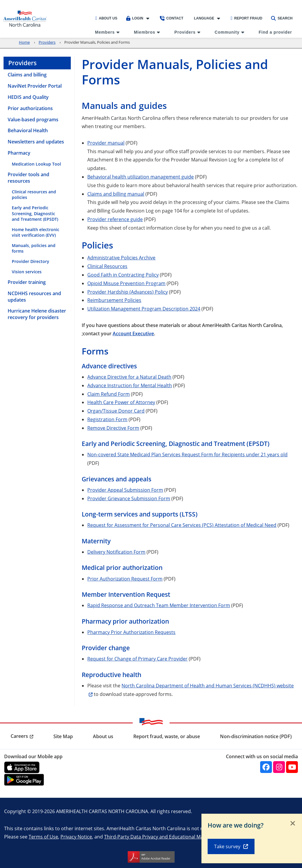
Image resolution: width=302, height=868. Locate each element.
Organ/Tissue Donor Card (116, 411)
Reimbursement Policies (114, 300)
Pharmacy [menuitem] (19, 153)
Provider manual (106, 143)
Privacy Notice (76, 837)
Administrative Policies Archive (121, 258)
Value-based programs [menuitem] (33, 120)
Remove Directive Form (113, 428)
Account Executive (133, 334)
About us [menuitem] (103, 736)
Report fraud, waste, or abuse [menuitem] (167, 736)
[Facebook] (266, 767)
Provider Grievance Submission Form (129, 498)
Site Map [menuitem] (63, 736)
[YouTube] (292, 767)
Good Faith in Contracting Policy (123, 275)
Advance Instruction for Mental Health (130, 385)
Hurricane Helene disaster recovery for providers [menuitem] (37, 314)
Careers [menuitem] (19, 736)
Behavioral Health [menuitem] (28, 130)
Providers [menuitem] (185, 32)
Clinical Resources (107, 266)
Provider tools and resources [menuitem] (28, 178)
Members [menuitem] (105, 32)
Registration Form (107, 419)
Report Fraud (246, 18)
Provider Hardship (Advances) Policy (128, 292)
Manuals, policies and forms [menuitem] (34, 248)
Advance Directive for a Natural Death (129, 377)
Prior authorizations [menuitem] (30, 108)
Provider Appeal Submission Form (125, 490)
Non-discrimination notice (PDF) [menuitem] (256, 736)
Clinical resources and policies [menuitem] (34, 194)
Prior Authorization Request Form (125, 579)
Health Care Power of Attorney (121, 402)
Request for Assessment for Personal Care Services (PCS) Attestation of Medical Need (182, 525)
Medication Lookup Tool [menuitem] (36, 164)
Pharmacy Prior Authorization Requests (131, 632)
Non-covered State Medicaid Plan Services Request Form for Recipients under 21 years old (187, 454)
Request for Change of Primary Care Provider (137, 659)
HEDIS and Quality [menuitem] (28, 97)
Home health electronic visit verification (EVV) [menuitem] (36, 232)
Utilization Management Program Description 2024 (144, 309)
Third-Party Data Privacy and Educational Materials (161, 837)
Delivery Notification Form (116, 552)
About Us (106, 18)
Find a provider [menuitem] (275, 32)
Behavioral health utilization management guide (141, 177)
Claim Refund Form (109, 394)
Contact (172, 18)
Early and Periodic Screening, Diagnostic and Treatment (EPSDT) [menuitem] (35, 213)
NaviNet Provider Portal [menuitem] (35, 86)
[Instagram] (279, 767)
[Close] (293, 824)
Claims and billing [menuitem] (27, 75)
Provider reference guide (115, 219)
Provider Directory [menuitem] (31, 261)
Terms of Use (43, 837)
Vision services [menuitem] (27, 272)
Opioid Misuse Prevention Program (126, 283)
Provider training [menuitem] (27, 282)
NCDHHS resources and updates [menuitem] (34, 297)
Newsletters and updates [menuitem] (36, 142)
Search (282, 18)
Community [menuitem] (227, 32)
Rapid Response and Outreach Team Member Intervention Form (159, 605)
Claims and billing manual (116, 194)
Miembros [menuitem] (145, 32)
